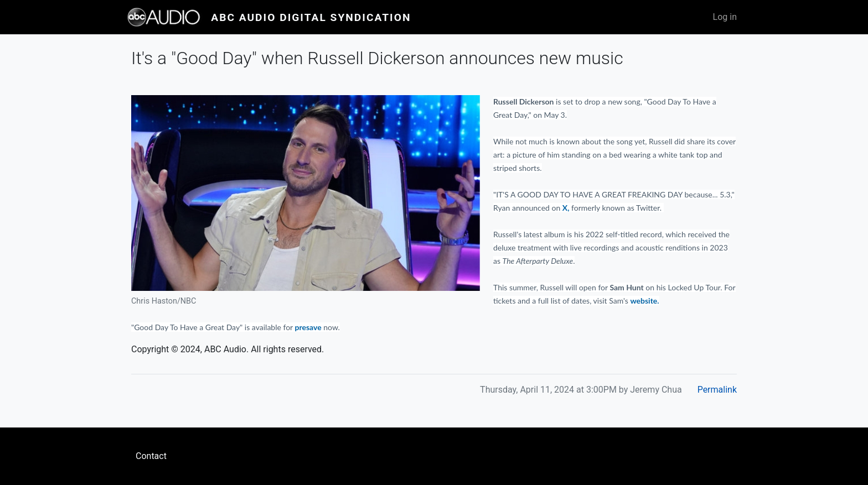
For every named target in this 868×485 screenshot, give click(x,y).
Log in (725, 17)
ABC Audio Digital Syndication (311, 17)
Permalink (717, 390)
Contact (151, 456)
